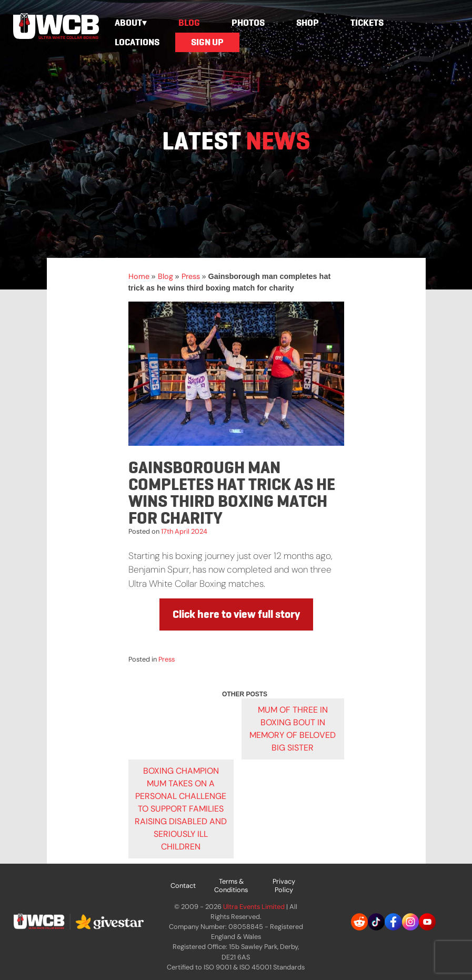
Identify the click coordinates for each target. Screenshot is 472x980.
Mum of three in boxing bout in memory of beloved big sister (293, 729)
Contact (183, 886)
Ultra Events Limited (254, 907)
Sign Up (207, 42)
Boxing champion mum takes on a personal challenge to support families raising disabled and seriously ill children (181, 809)
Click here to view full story (236, 614)
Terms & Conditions (231, 886)
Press (191, 276)
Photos (248, 23)
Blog (189, 23)
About (128, 23)
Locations (137, 42)
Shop (308, 23)
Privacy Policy (284, 886)
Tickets (367, 23)
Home (139, 276)
